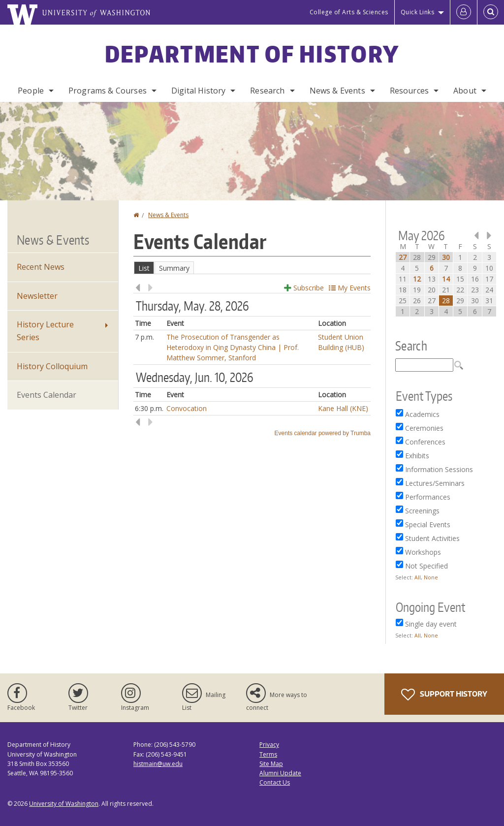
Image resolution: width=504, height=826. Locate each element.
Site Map (271, 764)
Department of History (252, 54)
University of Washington (64, 804)
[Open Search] (491, 12)
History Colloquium (52, 366)
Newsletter (37, 296)
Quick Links (418, 12)
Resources (409, 91)
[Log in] (464, 12)
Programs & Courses (108, 91)
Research (267, 91)
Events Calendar (47, 395)
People (31, 91)
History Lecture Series (45, 331)
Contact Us (275, 782)
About (465, 91)
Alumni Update (280, 773)
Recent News (41, 267)
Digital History (198, 91)
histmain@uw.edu (158, 764)
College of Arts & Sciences (349, 12)
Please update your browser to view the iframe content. (252, 268)
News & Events (337, 91)
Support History (444, 695)
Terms (268, 754)
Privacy (269, 745)
